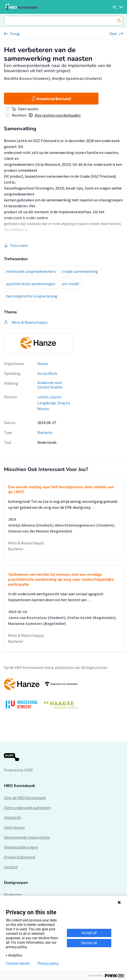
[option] (38, 343)
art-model (71, 284)
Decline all (89, 943)
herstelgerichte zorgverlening (32, 296)
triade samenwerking (80, 271)
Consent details (18, 963)
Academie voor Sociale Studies (50, 385)
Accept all (89, 933)
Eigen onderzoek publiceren (27, 808)
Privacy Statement (20, 857)
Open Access (14, 827)
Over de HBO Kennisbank (25, 798)
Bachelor (45, 432)
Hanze (43, 363)
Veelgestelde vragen (21, 847)
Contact (11, 867)
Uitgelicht (13, 817)
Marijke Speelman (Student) (77, 78)
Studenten (13, 895)
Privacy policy (48, 963)
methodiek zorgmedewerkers (31, 271)
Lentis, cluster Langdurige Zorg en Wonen (54, 403)
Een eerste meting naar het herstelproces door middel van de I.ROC (61, 490)
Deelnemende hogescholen (27, 837)
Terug (15, 34)
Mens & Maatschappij (26, 543)
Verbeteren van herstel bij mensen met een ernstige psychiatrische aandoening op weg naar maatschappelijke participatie (61, 579)
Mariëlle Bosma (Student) (27, 78)
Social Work (47, 373)
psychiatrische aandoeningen (31, 284)
